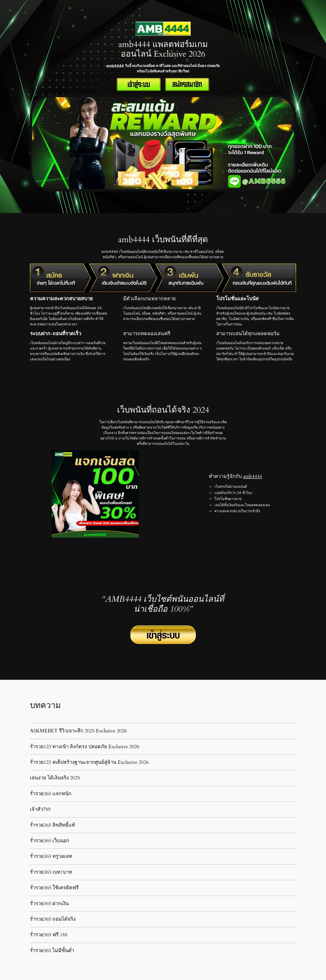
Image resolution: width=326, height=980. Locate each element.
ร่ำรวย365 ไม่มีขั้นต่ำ (52, 951)
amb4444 (115, 66)
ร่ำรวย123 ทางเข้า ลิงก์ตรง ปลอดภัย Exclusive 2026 (85, 747)
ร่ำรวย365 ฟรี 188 (49, 935)
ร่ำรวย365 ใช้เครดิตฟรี (54, 888)
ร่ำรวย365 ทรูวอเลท (51, 856)
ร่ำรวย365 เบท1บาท (51, 872)
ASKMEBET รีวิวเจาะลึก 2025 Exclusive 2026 (78, 731)
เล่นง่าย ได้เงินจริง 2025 (55, 778)
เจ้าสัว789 (40, 809)
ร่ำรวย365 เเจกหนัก (51, 794)
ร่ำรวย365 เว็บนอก (50, 841)
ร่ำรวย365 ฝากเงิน (49, 904)
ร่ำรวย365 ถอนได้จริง (53, 919)
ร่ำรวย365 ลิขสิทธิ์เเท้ (52, 825)
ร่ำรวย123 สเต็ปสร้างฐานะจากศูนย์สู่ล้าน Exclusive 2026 (89, 762)
